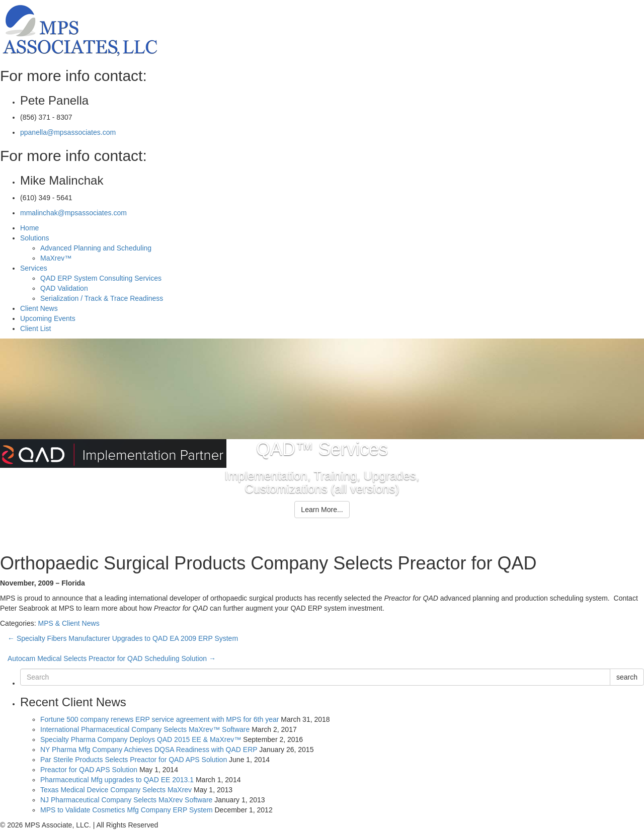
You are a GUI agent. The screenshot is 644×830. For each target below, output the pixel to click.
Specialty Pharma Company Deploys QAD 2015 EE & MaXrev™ (141, 739)
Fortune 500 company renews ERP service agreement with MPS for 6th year (159, 719)
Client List (35, 328)
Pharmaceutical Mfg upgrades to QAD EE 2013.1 (117, 780)
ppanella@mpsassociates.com (68, 132)
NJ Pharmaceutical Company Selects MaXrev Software (126, 800)
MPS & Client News (68, 623)
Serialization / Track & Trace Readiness (102, 298)
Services (34, 268)
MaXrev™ (56, 258)
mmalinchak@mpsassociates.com (73, 213)
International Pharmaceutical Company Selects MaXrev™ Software (145, 729)
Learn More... (322, 510)
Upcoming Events (48, 318)
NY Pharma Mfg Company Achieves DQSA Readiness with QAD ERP (149, 750)
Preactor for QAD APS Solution (89, 770)
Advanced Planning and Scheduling (96, 248)
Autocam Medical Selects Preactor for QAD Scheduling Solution (112, 658)
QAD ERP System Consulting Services (101, 278)
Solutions (35, 238)
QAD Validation (64, 288)
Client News (39, 308)
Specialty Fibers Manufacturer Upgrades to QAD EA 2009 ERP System (123, 638)
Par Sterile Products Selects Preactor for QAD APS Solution (134, 760)
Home (29, 228)
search (627, 677)
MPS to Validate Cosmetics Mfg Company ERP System (127, 810)
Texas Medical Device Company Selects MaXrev (116, 790)
